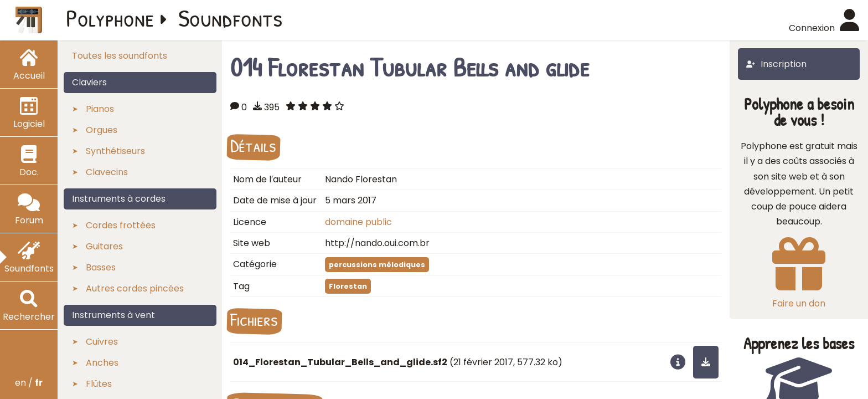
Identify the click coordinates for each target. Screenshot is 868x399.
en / (29, 383)
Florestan (348, 286)
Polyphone (110, 18)
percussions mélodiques (377, 265)
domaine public (358, 222)
